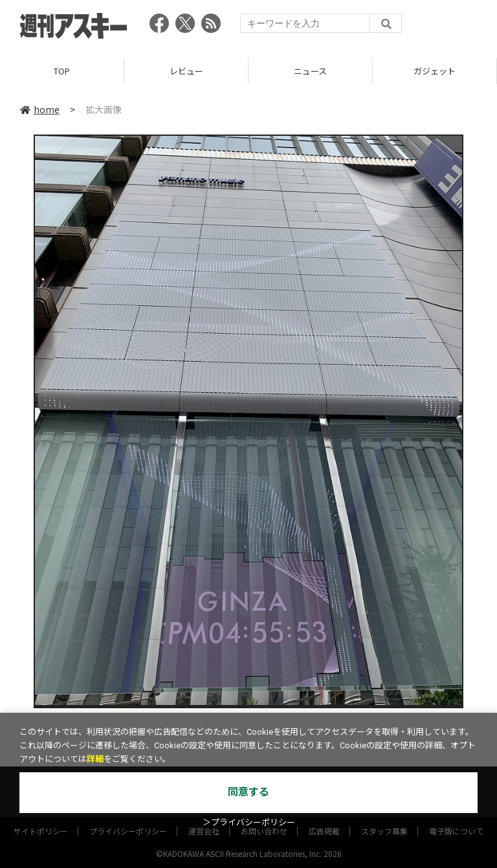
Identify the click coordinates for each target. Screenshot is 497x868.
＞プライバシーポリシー (249, 822)
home (40, 109)
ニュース (310, 71)
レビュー (186, 71)
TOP (62, 71)
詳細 (95, 759)
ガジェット (435, 71)
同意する (248, 792)
